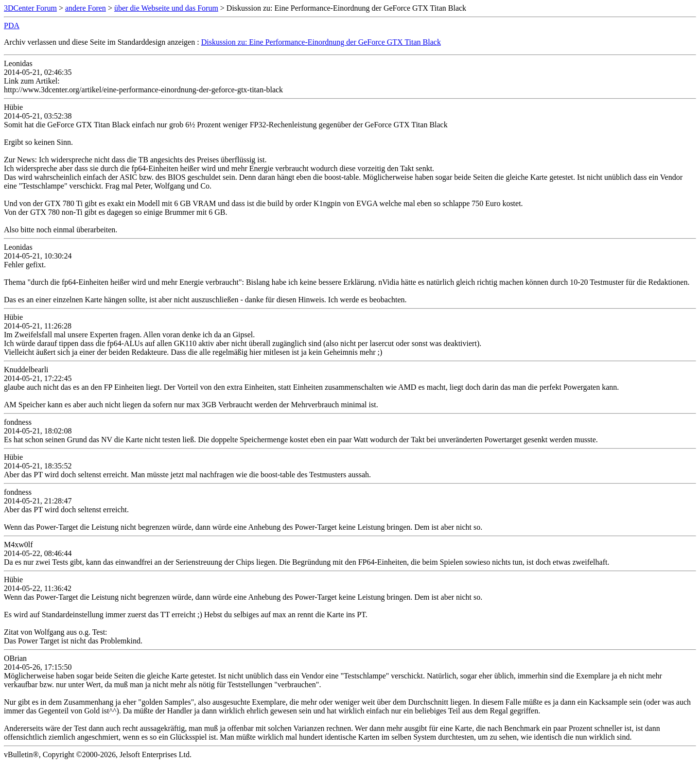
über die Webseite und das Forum (166, 8)
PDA (12, 26)
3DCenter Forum (30, 8)
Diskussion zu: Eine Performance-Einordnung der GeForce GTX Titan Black (321, 42)
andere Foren (86, 8)
